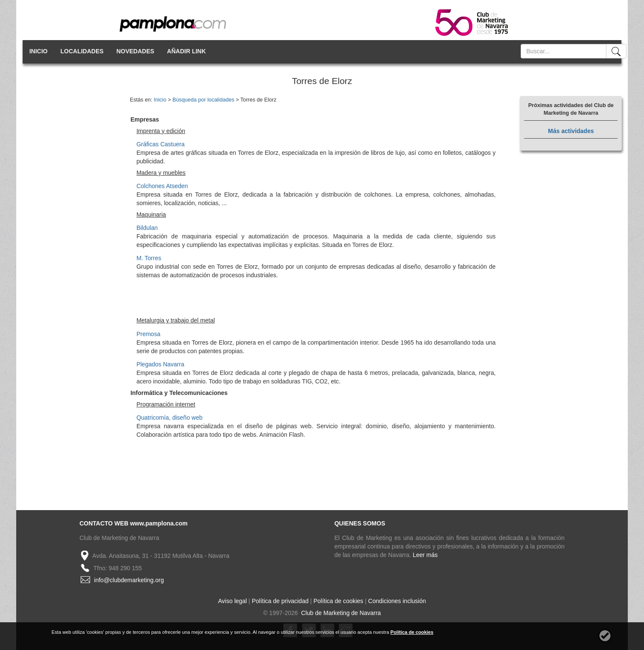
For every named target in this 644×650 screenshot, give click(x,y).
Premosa (149, 334)
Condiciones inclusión (397, 601)
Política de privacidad (280, 601)
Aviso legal (232, 601)
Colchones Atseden (162, 186)
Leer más (425, 555)
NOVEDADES (136, 51)
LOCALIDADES (82, 51)
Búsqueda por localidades (203, 100)
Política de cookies (338, 601)
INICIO (39, 51)
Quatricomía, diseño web (170, 418)
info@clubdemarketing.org (129, 580)
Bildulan (147, 228)
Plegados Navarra (160, 364)
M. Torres (149, 258)
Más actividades (571, 131)
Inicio (160, 100)
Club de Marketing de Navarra (340, 613)
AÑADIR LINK (186, 51)
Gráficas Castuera (161, 144)
